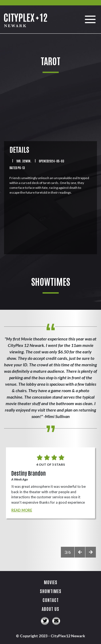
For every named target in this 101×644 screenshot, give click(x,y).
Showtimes (51, 591)
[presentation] (80, 552)
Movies (51, 582)
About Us (50, 609)
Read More (22, 510)
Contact (51, 600)
